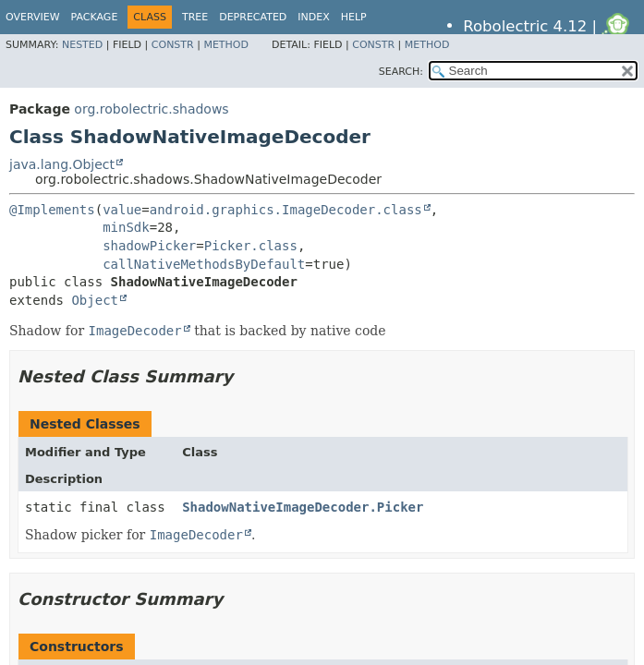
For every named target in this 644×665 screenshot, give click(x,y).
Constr (173, 45)
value (122, 210)
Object (95, 300)
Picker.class (251, 246)
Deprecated (253, 17)
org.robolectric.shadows (151, 109)
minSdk (126, 227)
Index (313, 17)
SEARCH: (401, 72)
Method (226, 45)
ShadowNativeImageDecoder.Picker (303, 507)
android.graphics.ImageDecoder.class (286, 210)
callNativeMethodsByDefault (204, 264)
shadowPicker (149, 246)
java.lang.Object (62, 164)
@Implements (52, 210)
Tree (195, 17)
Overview (33, 17)
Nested (82, 45)
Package (95, 17)
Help (354, 17)
